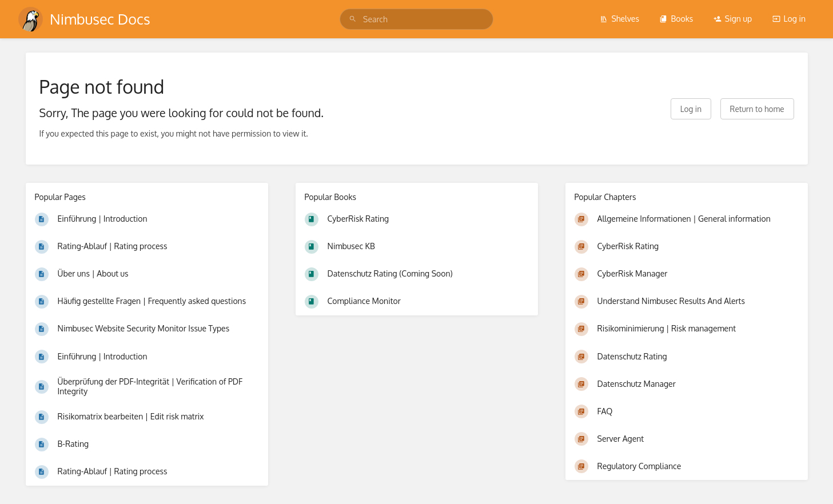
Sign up (733, 19)
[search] (416, 19)
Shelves (619, 19)
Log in (789, 19)
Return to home (757, 109)
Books (676, 19)
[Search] (353, 19)
